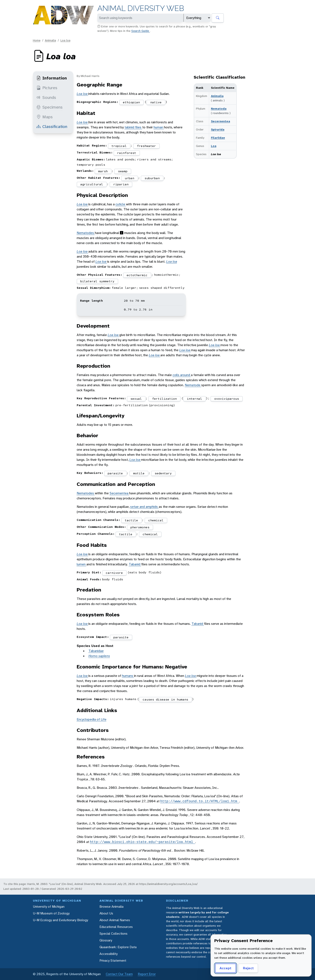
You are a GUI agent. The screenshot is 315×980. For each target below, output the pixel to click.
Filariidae (218, 138)
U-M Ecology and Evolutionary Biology (60, 920)
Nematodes (86, 233)
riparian (121, 184)
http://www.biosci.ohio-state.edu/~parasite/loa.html (143, 842)
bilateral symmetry (97, 281)
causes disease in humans (165, 699)
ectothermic (137, 275)
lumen (82, 564)
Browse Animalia (111, 907)
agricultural (92, 184)
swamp (123, 171)
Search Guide (141, 31)
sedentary (163, 473)
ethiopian (131, 102)
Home (37, 40)
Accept (225, 968)
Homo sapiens (99, 656)
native (156, 102)
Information (52, 78)
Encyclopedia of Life (92, 719)
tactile (131, 520)
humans (128, 676)
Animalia (50, 40)
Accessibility (109, 954)
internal (194, 399)
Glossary (106, 940)
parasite (115, 473)
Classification (52, 126)
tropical (119, 146)
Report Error (147, 974)
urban (129, 178)
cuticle (121, 204)
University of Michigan (49, 907)
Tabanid (135, 564)
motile (139, 473)
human (159, 127)
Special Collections (113, 934)
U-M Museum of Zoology (51, 913)
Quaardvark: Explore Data (118, 947)
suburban (152, 178)
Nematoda (219, 109)
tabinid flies (133, 127)
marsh (103, 171)
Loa (214, 146)
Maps (45, 117)
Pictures (47, 88)
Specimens (50, 107)
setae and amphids (144, 507)
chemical (156, 520)
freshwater (146, 146)
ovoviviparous (227, 399)
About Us (106, 913)
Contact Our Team (119, 974)
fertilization (164, 399)
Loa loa (65, 40)
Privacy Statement (113, 961)
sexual (136, 399)
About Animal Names (115, 920)
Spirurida (218, 129)
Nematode (193, 385)
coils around (182, 375)
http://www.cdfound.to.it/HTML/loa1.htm (200, 801)
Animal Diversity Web (141, 8)
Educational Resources (116, 927)
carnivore (114, 573)
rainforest (127, 153)
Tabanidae (96, 651)
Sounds (46, 97)
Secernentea (220, 121)
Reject (248, 968)
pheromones (140, 527)
